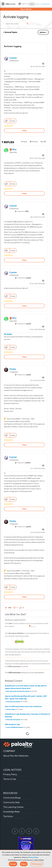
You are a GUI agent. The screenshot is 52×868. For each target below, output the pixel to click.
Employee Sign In (46, 4)
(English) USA (23, 4)
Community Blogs (12, 798)
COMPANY (9, 751)
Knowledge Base (11, 812)
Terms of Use (10, 779)
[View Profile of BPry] (14, 149)
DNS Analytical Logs (12, 724)
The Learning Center (13, 807)
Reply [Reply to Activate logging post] (24, 131)
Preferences (37, 864)
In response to (23, 211)
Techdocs (8, 816)
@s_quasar (8, 334)
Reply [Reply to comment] (24, 193)
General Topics (11, 32)
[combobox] (17, 24)
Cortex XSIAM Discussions (15, 727)
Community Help (11, 802)
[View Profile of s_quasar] (13, 58)
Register (32, 4)
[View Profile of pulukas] (13, 369)
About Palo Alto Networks (16, 756)
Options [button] (42, 32)
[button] (13, 864)
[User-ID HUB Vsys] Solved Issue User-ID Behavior (23, 706)
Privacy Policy (33, 857)
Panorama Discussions (13, 702)
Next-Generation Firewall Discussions (18, 691)
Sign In (38, 4)
